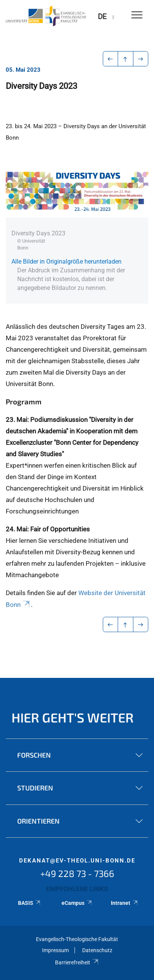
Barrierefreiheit (77, 962)
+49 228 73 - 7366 (77, 873)
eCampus (77, 903)
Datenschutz (97, 950)
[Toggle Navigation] (137, 15)
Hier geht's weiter (73, 717)
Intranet (125, 903)
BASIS (30, 903)
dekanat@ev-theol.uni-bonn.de (77, 861)
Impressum (55, 950)
